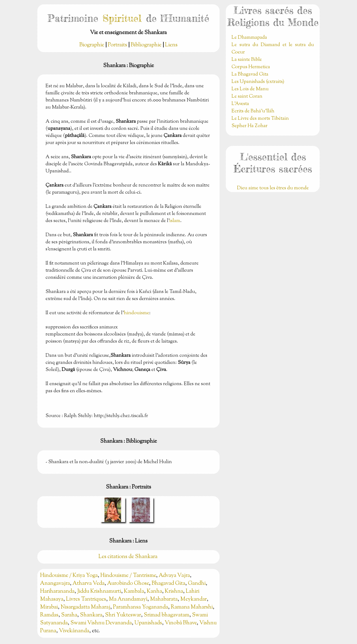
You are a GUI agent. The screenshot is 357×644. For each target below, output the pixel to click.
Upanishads (148, 623)
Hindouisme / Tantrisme (128, 576)
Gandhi (197, 584)
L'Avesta (240, 104)
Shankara (91, 615)
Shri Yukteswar (123, 615)
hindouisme (136, 313)
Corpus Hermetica (251, 67)
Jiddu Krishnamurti (99, 591)
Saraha (69, 615)
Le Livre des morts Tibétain (260, 119)
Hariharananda (57, 591)
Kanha (154, 591)
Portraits (117, 45)
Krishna (174, 591)
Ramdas (49, 615)
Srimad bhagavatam (166, 615)
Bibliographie (146, 45)
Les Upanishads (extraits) (258, 82)
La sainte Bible (247, 60)
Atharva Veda (88, 584)
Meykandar (193, 599)
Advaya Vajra (174, 576)
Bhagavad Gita (168, 584)
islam (175, 221)
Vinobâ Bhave (181, 623)
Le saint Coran (247, 97)
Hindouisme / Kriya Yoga (69, 576)
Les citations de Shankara (128, 557)
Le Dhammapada (249, 38)
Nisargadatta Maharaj (85, 607)
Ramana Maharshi (192, 607)
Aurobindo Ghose (128, 584)
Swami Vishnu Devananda (101, 623)
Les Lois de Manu (250, 89)
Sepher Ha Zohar (250, 126)
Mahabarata (164, 599)
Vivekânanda (74, 631)
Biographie (92, 45)
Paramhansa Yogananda (140, 607)
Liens (171, 45)
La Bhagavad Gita (250, 74)
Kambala (134, 591)
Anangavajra (55, 584)
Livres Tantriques (86, 599)
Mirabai (49, 607)
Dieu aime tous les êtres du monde (273, 188)
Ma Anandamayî (128, 599)
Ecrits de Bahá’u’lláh (253, 111)
